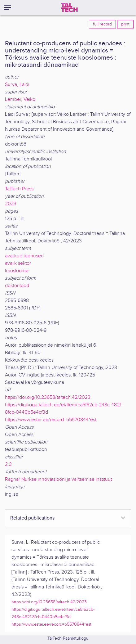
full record (102, 24)
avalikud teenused (24, 256)
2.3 (8, 464)
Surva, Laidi (17, 85)
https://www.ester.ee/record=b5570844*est (51, 420)
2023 (11, 204)
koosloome (17, 271)
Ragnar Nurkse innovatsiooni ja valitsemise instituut (58, 479)
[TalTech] (69, 7)
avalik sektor (18, 263)
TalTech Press (19, 189)
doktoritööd (17, 286)
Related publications (32, 518)
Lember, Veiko (20, 99)
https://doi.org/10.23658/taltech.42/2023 (48, 397)
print (125, 24)
